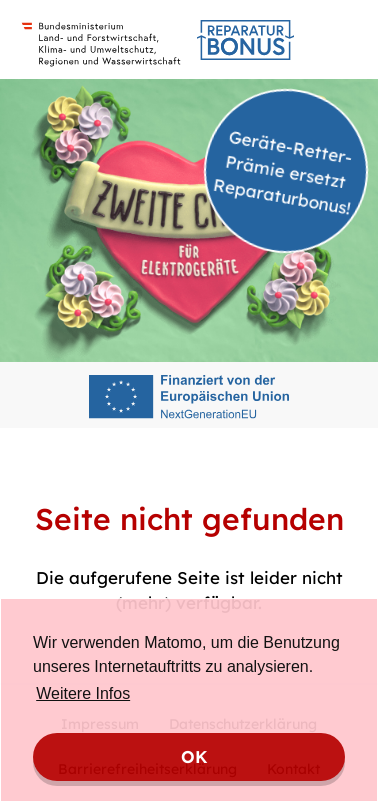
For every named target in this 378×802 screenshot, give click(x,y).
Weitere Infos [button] (83, 693)
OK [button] (194, 756)
